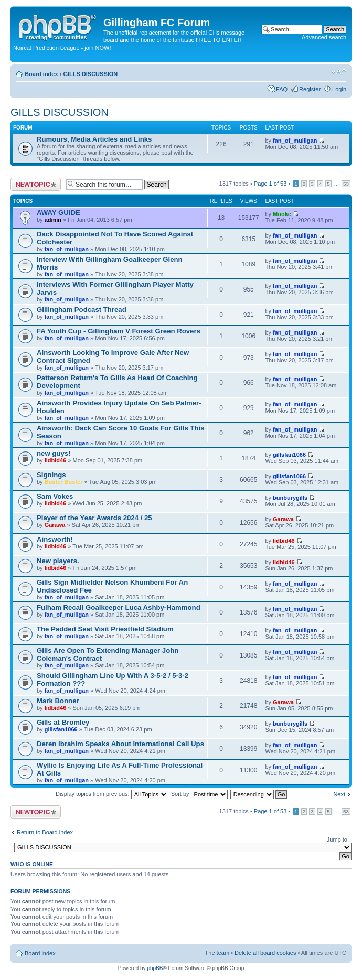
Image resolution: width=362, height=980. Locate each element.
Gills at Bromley (63, 722)
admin (53, 220)
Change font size (339, 72)
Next (339, 794)
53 (346, 184)
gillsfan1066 (289, 455)
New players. (58, 561)
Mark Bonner (58, 701)
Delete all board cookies (265, 953)
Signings (51, 475)
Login (339, 89)
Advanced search (324, 37)
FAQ (282, 89)
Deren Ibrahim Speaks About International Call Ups (120, 744)
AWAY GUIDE (58, 213)
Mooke (282, 214)
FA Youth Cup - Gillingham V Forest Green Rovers (119, 331)
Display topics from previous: (112, 794)
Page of (270, 184)
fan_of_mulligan (295, 141)
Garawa (55, 525)
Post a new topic (36, 184)
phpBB (155, 968)
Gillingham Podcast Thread (82, 310)
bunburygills (290, 498)
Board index (41, 74)
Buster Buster (64, 482)
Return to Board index (45, 832)
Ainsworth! (55, 539)
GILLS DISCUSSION (90, 74)
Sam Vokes (55, 496)
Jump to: (338, 839)
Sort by (199, 794)
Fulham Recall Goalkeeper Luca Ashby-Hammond (119, 607)
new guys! (54, 453)
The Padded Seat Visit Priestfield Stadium (105, 629)
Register (310, 89)
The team (217, 953)
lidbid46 (56, 460)
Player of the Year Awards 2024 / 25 (94, 518)
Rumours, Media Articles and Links (94, 139)
